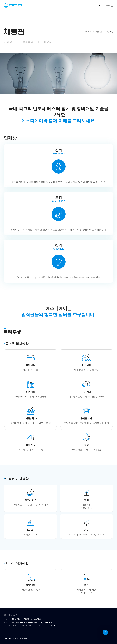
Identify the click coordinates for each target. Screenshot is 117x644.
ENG (108, 6)
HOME (88, 31)
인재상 (8, 42)
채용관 (99, 32)
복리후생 (28, 42)
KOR (101, 6)
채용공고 (49, 42)
